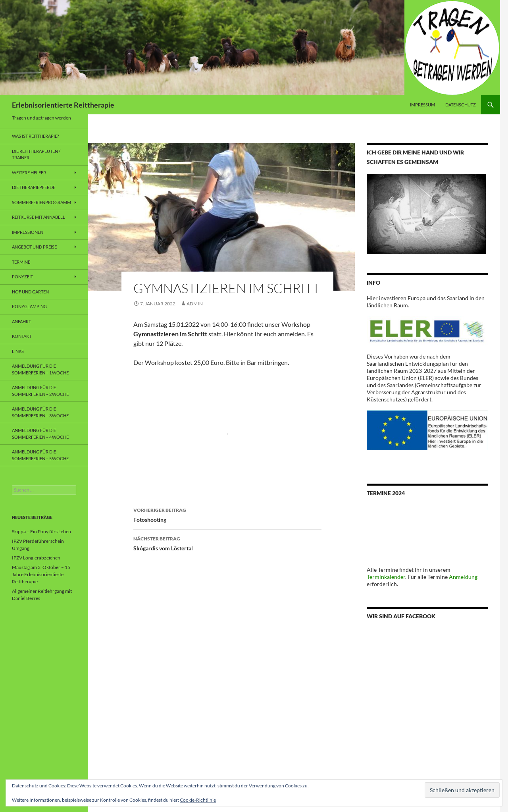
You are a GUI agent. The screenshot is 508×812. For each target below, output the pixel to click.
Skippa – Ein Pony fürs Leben (41, 531)
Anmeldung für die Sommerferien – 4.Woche (40, 434)
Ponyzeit (22, 277)
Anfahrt (21, 321)
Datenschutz (461, 105)
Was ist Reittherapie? (35, 136)
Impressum (422, 105)
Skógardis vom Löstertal (227, 543)
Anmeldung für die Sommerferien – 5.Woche (40, 455)
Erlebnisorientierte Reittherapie (63, 105)
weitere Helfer (29, 173)
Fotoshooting (227, 514)
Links (18, 351)
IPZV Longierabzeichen (36, 558)
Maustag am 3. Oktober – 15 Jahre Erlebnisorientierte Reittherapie (41, 574)
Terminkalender (386, 577)
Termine (21, 262)
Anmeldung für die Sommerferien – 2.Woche (40, 391)
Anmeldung (463, 577)
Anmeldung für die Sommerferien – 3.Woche (40, 412)
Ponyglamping (29, 306)
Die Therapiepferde (34, 187)
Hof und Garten (30, 292)
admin (195, 304)
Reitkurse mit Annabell (38, 217)
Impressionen (28, 232)
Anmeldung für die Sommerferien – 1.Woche (40, 369)
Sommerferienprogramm (41, 202)
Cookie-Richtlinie (198, 800)
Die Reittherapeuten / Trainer (36, 154)
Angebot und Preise (34, 247)
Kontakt (22, 336)
